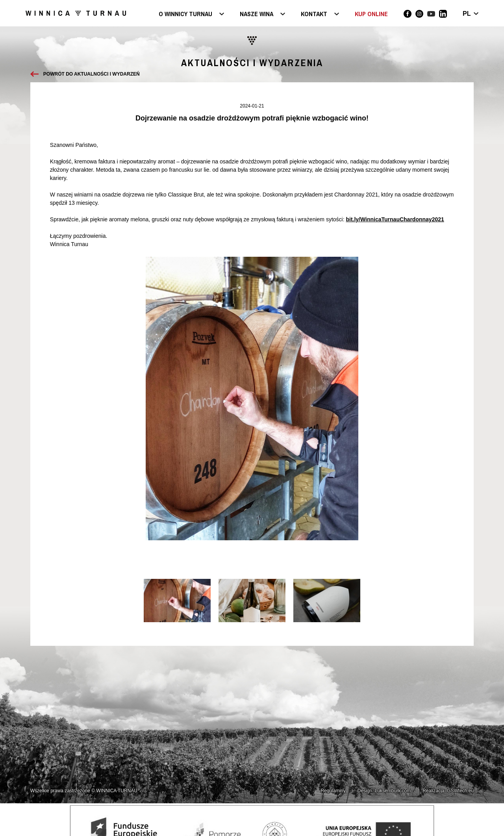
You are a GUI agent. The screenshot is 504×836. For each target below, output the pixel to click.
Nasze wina (257, 14)
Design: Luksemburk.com (384, 791)
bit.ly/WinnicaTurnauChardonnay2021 (395, 219)
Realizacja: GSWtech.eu (448, 791)
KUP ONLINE (371, 14)
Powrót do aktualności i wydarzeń (92, 74)
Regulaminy (333, 791)
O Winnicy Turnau (185, 14)
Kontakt (314, 14)
